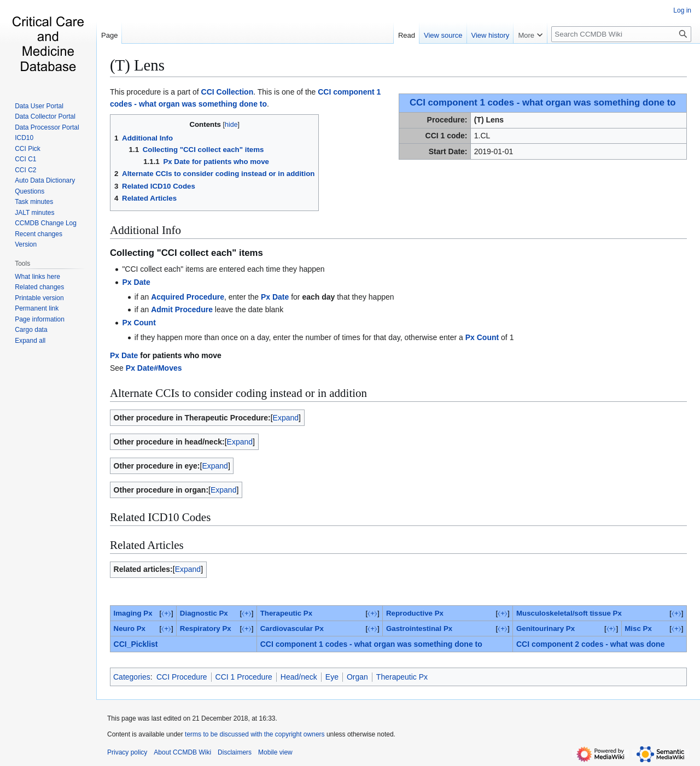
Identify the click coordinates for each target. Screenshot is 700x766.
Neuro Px (130, 628)
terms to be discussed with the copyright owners (255, 734)
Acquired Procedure (188, 297)
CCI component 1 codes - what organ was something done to (543, 103)
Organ (357, 677)
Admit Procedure (182, 309)
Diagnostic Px (204, 613)
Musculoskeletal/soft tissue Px (569, 613)
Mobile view (275, 752)
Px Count (139, 323)
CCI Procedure (182, 677)
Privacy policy (127, 752)
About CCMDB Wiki (182, 752)
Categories (132, 677)
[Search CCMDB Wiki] (621, 34)
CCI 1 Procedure (244, 677)
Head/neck (299, 677)
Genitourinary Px (546, 628)
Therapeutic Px (286, 613)
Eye (332, 677)
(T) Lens (137, 65)
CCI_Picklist (136, 644)
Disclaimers (235, 752)
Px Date (136, 282)
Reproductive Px (415, 613)
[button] (30, 341)
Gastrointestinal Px (419, 628)
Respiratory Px (206, 628)
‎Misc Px (638, 628)
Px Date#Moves (154, 368)
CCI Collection (227, 92)
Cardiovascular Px (292, 628)
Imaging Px (133, 613)
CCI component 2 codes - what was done (590, 644)
